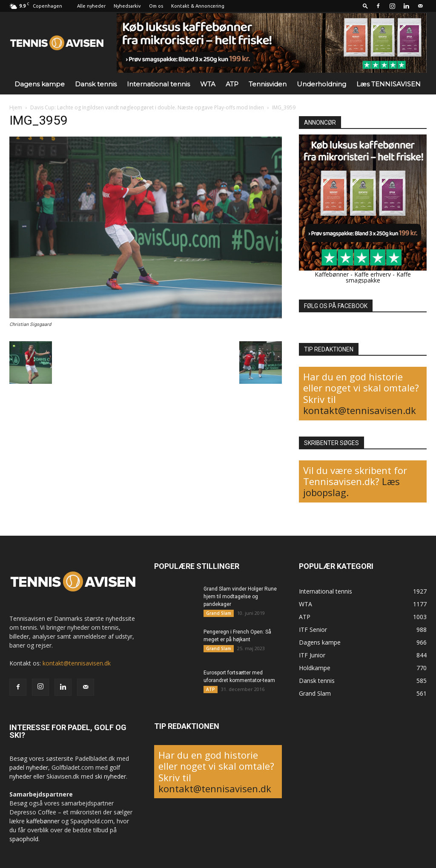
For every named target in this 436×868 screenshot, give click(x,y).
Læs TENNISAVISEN (389, 84)
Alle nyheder (91, 6)
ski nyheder (110, 776)
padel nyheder (29, 767)
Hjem (16, 107)
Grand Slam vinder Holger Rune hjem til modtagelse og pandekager (240, 597)
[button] (365, 6)
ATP (232, 84)
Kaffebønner (332, 274)
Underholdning (321, 84)
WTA (208, 84)
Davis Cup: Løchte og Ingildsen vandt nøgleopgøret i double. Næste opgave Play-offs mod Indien (147, 107)
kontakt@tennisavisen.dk (360, 410)
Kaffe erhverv (373, 274)
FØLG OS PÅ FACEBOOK (336, 306)
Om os (156, 6)
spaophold (24, 839)
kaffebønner (43, 821)
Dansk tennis (96, 84)
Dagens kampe (40, 84)
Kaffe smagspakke (379, 277)
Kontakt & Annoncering (198, 6)
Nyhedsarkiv (127, 6)
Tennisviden (268, 84)
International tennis (158, 84)
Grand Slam (219, 613)
